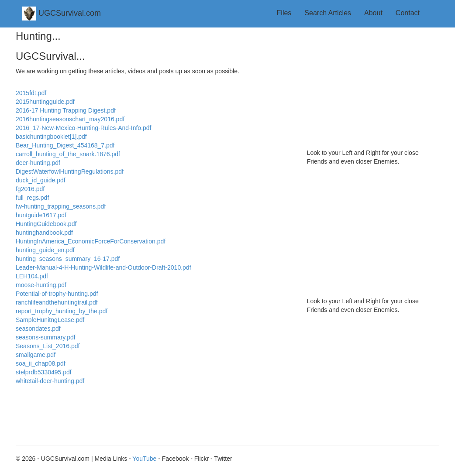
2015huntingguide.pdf (45, 102)
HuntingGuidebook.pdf (46, 224)
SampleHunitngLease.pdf (50, 320)
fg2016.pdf (30, 189)
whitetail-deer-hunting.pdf (50, 381)
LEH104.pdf (32, 276)
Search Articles (328, 13)
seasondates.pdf (38, 329)
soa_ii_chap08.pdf (41, 363)
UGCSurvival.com (62, 14)
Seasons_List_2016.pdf (48, 346)
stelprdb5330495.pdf (44, 372)
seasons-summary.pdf (46, 337)
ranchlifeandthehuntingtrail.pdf (57, 302)
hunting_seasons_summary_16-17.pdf (68, 259)
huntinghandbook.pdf (44, 233)
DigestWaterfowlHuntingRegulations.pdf (70, 171)
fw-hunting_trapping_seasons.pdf (61, 206)
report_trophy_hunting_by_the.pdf (62, 311)
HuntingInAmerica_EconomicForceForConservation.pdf (91, 241)
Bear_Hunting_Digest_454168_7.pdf (65, 145)
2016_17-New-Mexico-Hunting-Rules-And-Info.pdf (84, 128)
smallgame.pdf (36, 355)
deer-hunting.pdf (38, 163)
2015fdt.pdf (31, 93)
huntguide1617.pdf (41, 215)
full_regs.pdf (32, 198)
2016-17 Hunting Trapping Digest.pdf (66, 110)
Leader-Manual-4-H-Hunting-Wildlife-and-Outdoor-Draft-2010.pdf (103, 267)
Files (284, 13)
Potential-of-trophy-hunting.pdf (57, 294)
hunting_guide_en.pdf (45, 250)
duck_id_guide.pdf (41, 180)
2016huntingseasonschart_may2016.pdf (70, 119)
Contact (408, 13)
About (373, 13)
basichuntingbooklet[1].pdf (51, 137)
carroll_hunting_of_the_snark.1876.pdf (68, 154)
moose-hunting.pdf (41, 285)
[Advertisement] (373, 85)
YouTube (144, 459)
